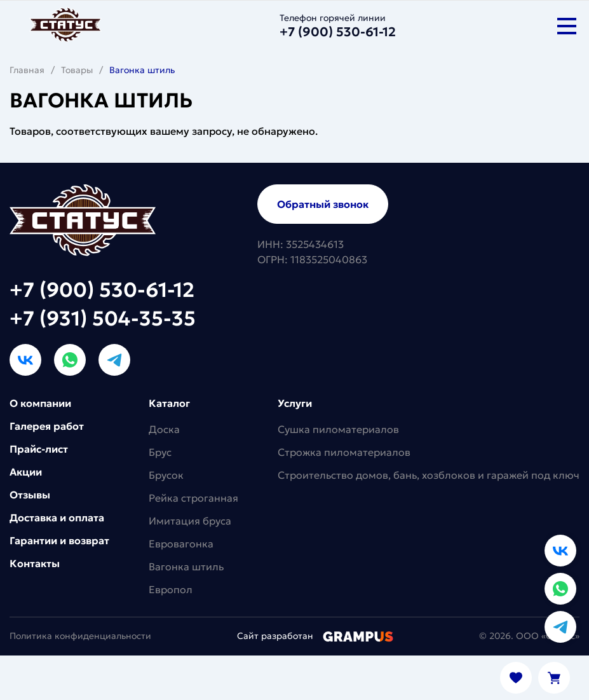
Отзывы (30, 495)
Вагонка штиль (186, 566)
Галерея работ (47, 426)
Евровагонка (181, 544)
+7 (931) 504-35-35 (103, 319)
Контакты (35, 563)
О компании (40, 403)
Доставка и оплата (57, 518)
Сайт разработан (315, 636)
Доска (164, 429)
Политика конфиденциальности (80, 636)
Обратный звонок (323, 204)
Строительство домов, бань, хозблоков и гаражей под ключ (429, 475)
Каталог (169, 403)
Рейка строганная (193, 498)
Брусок (166, 475)
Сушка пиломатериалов (338, 429)
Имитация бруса (190, 521)
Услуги (295, 403)
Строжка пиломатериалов (344, 452)
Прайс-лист (39, 449)
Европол (171, 589)
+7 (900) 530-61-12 (102, 290)
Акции (26, 472)
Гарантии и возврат (59, 540)
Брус (160, 452)
